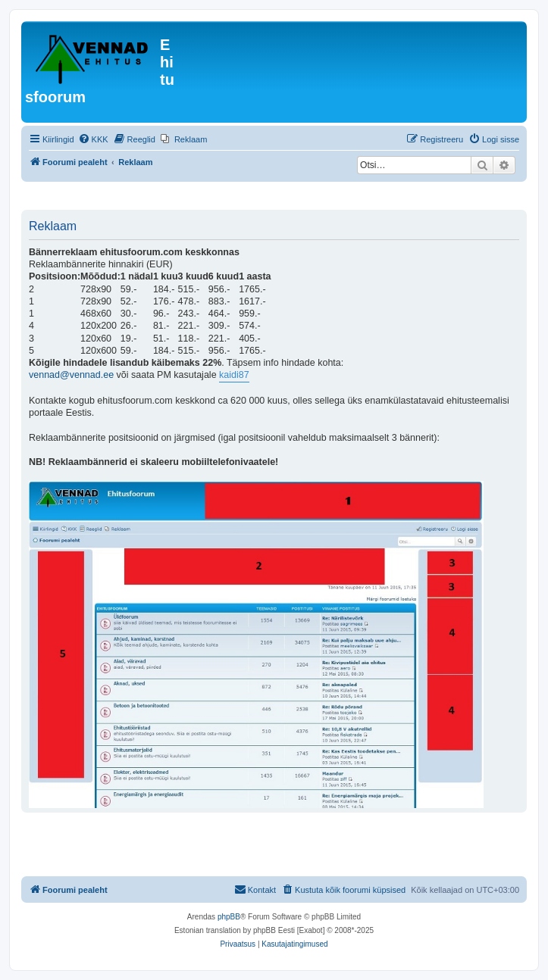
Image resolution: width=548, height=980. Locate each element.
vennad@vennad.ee (71, 375)
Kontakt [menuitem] (255, 889)
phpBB (229, 917)
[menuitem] (93, 139)
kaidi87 (234, 375)
